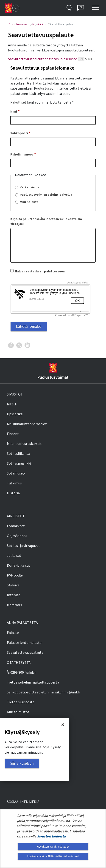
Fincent (13, 434)
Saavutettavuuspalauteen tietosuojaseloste (50, 59)
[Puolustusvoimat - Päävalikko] (16, 8)
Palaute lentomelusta (24, 642)
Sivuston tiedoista (51, 836)
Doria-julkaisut (19, 565)
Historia (13, 493)
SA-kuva (13, 585)
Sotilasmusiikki (19, 463)
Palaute (13, 633)
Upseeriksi (15, 414)
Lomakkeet (16, 526)
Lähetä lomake (29, 326)
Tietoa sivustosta (21, 702)
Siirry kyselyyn (22, 763)
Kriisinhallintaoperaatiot (27, 424)
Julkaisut (14, 555)
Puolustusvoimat (18, 24)
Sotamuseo (16, 473)
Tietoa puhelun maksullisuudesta (33, 682)
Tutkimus (14, 483)
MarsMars (14, 605)
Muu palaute (29, 202)
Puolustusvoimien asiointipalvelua (46, 195)
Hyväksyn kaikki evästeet (53, 847)
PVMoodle (15, 575)
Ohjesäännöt (17, 536)
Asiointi (42, 24)
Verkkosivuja (29, 187)
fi (33, 24)
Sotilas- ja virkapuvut (23, 546)
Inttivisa (14, 595)
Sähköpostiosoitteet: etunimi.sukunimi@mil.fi (43, 692)
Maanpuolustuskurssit (24, 444)
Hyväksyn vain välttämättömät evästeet (53, 856)
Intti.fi (12, 404)
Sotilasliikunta (18, 453)
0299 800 (15, 672)
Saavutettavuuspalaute (25, 652)
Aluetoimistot (18, 712)
